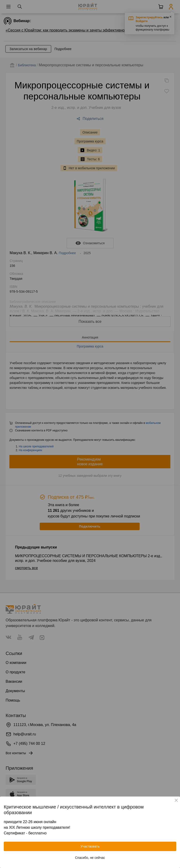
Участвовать (90, 846)
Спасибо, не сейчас (90, 858)
